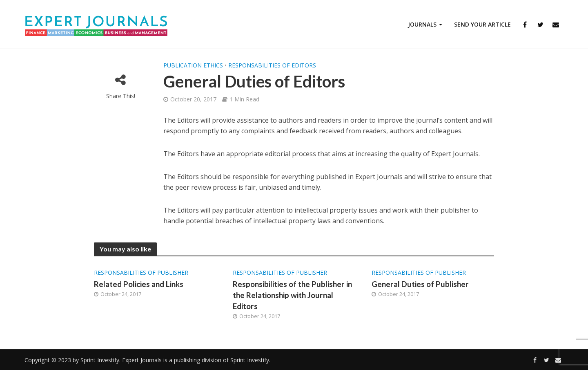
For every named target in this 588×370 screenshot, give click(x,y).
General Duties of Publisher (420, 284)
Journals (422, 24)
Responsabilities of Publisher (141, 272)
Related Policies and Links (139, 284)
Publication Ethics (193, 65)
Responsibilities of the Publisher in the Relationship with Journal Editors (292, 295)
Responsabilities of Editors (272, 65)
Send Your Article (482, 24)
